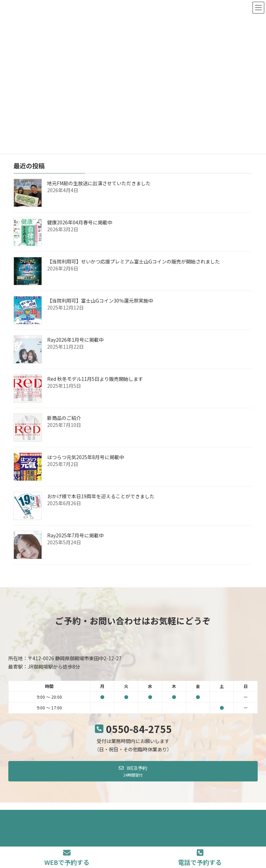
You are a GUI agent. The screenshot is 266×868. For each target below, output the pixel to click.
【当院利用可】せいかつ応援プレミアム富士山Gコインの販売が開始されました (134, 261)
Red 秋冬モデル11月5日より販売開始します (95, 379)
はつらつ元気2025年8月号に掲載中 (86, 457)
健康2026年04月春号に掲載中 (80, 222)
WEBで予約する (67, 858)
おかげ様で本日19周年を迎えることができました (101, 496)
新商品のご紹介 (64, 418)
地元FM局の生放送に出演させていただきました (99, 183)
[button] (133, 771)
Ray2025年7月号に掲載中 (75, 535)
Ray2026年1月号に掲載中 (75, 340)
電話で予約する (200, 858)
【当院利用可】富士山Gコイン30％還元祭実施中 (100, 301)
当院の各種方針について (114, 816)
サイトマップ (163, 816)
